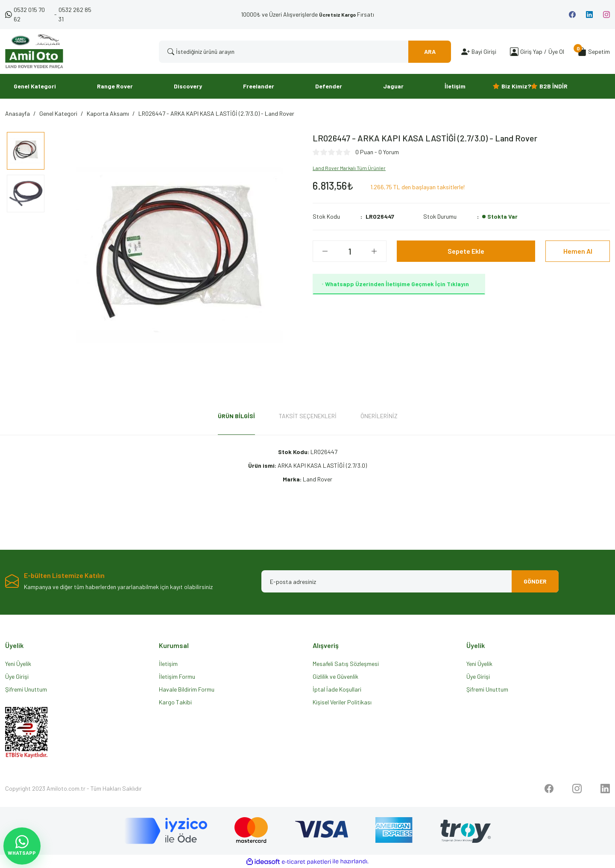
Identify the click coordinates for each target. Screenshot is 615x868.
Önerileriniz (379, 416)
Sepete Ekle (466, 251)
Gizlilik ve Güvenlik (335, 676)
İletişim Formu (177, 676)
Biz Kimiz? (516, 86)
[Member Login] (514, 51)
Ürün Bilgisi (236, 416)
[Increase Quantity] (374, 251)
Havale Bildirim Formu (187, 689)
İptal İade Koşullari (337, 689)
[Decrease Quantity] (325, 251)
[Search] (305, 52)
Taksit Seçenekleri (308, 416)
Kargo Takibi (175, 702)
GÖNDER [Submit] (535, 581)
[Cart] (594, 52)
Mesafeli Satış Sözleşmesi (346, 664)
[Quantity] (350, 251)
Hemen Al (578, 251)
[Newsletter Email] (410, 581)
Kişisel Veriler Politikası (342, 702)
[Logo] (34, 51)
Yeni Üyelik (18, 664)
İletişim (168, 664)
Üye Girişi (17, 676)
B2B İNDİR (553, 86)
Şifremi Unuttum (26, 689)
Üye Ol (556, 51)
